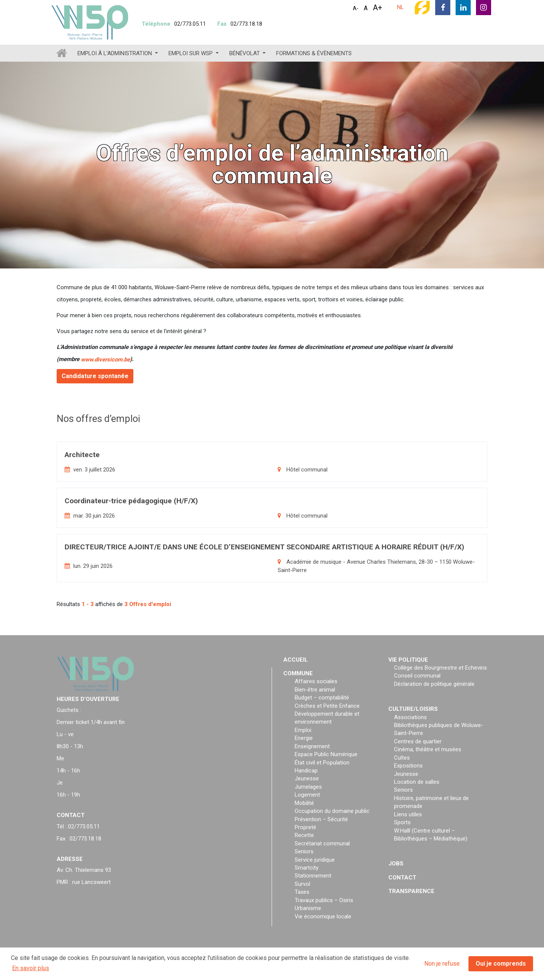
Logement (307, 795)
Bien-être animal (315, 690)
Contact (402, 878)
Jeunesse (307, 778)
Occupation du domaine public (332, 811)
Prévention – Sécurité (321, 819)
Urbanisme (308, 908)
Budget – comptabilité (322, 698)
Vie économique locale (323, 916)
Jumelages (308, 787)
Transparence (411, 891)
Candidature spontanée (95, 376)
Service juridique (315, 860)
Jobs (396, 864)
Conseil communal (417, 676)
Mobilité (304, 803)
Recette (304, 835)
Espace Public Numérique (326, 754)
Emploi (303, 730)
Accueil (296, 660)
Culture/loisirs (413, 709)
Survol (302, 884)
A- (356, 8)
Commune (298, 673)
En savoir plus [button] (31, 968)
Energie (304, 738)
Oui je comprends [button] (501, 964)
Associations (410, 717)
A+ (378, 8)
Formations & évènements (314, 53)
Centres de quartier (418, 741)
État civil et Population (322, 763)
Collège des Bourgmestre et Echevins (440, 668)
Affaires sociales (316, 681)
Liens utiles (408, 814)
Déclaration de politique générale (434, 684)
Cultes (402, 758)
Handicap (306, 771)
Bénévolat (245, 53)
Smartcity (307, 868)
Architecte (82, 455)
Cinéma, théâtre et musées (428, 749)
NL (400, 7)
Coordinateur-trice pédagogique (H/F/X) (131, 501)
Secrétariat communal (322, 844)
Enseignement (312, 746)
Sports (402, 822)
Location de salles (417, 782)
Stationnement (313, 876)
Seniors (304, 851)
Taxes (302, 892)
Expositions (408, 766)
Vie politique (408, 660)
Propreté (305, 827)
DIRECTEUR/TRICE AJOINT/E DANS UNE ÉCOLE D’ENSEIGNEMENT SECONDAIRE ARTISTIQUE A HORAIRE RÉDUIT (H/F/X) (264, 547)
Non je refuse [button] (442, 964)
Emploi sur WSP (191, 53)
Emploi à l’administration (115, 53)
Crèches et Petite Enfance (327, 706)
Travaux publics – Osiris (324, 900)
